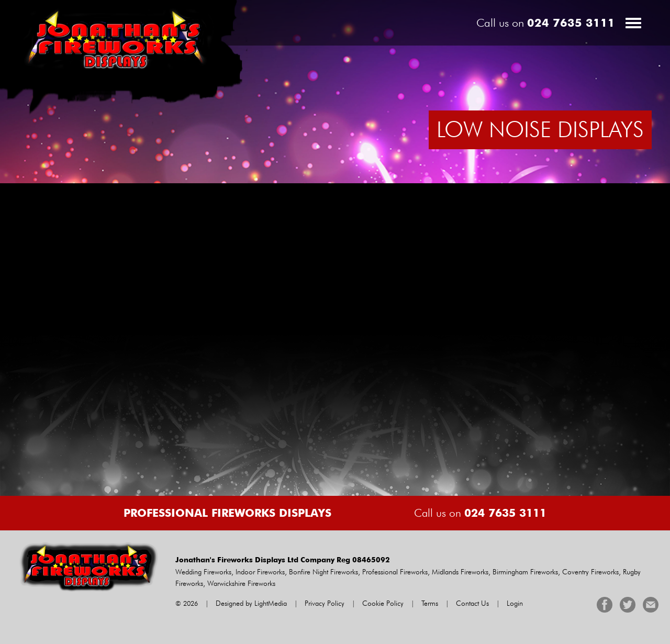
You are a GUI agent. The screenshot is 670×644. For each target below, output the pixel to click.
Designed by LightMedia (251, 603)
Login (515, 603)
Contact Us (472, 603)
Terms (430, 603)
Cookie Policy (383, 603)
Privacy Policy (325, 603)
